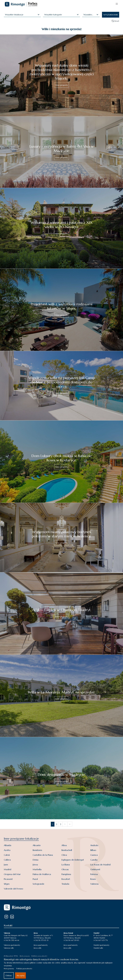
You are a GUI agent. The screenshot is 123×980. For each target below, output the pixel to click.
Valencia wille (9, 948)
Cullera (7, 860)
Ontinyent (95, 869)
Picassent (8, 879)
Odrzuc (9, 975)
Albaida (8, 845)
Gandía (94, 860)
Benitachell (67, 850)
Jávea (35, 865)
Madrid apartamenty (101, 945)
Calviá (7, 855)
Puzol (35, 879)
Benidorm (37, 850)
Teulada (65, 884)
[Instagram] (6, 917)
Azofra (7, 850)
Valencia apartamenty (12, 945)
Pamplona (66, 874)
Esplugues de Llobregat (73, 860)
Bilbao (93, 850)
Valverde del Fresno (13, 889)
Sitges (7, 884)
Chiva (64, 855)
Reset (115, 21)
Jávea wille (38, 948)
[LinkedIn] (12, 917)
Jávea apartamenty (41, 945)
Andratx (94, 845)
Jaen (6, 865)
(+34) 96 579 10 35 (41, 940)
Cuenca (94, 855)
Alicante (37, 845)
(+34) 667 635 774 (101, 940)
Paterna (94, 874)
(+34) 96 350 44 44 (11, 940)
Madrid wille (98, 948)
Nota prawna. (9, 969)
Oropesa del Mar (12, 874)
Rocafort (66, 879)
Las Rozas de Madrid (100, 865)
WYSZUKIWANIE (111, 15)
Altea (64, 845)
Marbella (37, 869)
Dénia (35, 860)
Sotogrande (38, 884)
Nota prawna (25, 956)
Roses (93, 879)
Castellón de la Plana (43, 855)
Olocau (65, 869)
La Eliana (66, 865)
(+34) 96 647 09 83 (71, 940)
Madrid (8, 869)
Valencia (94, 884)
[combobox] (5, 15)
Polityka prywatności (39, 956)
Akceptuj (20, 975)
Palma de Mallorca (42, 874)
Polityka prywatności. (24, 969)
